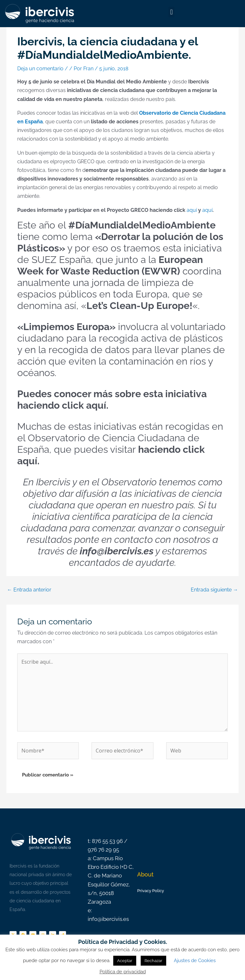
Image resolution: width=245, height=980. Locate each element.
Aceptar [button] (125, 961)
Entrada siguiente (214, 590)
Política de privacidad (123, 972)
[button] (171, 12)
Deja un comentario (40, 69)
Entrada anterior (29, 590)
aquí (192, 210)
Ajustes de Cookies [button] (195, 961)
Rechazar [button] (153, 961)
